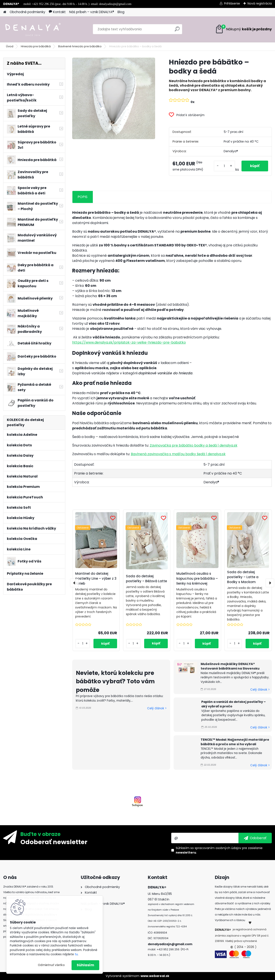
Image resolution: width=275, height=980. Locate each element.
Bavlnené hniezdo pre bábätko (80, 46)
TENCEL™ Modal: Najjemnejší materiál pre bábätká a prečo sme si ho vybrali (235, 742)
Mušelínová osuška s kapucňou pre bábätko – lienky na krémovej (197, 578)
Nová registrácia (260, 3)
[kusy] (224, 166)
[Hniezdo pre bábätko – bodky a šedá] (114, 98)
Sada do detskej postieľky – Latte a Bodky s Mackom (243, 577)
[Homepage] (5, 12)
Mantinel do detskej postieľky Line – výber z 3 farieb (96, 578)
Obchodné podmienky (27, 12)
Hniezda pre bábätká (36, 46)
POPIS (82, 197)
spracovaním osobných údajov (218, 848)
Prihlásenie (232, 3)
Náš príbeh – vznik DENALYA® (92, 12)
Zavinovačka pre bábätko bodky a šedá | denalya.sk (194, 445)
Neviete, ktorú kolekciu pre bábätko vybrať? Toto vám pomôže (115, 681)
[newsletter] (255, 838)
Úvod (10, 46)
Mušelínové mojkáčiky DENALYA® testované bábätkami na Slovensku (230, 666)
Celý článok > (157, 708)
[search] (177, 31)
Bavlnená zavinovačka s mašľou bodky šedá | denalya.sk (178, 454)
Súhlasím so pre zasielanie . (219, 850)
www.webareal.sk (155, 976)
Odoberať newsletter (54, 842)
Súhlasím (85, 965)
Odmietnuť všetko (51, 965)
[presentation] (74, 583)
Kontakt (57, 12)
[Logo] (33, 29)
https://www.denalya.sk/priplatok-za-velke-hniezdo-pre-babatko (131, 342)
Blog (121, 12)
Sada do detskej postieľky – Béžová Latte (146, 579)
